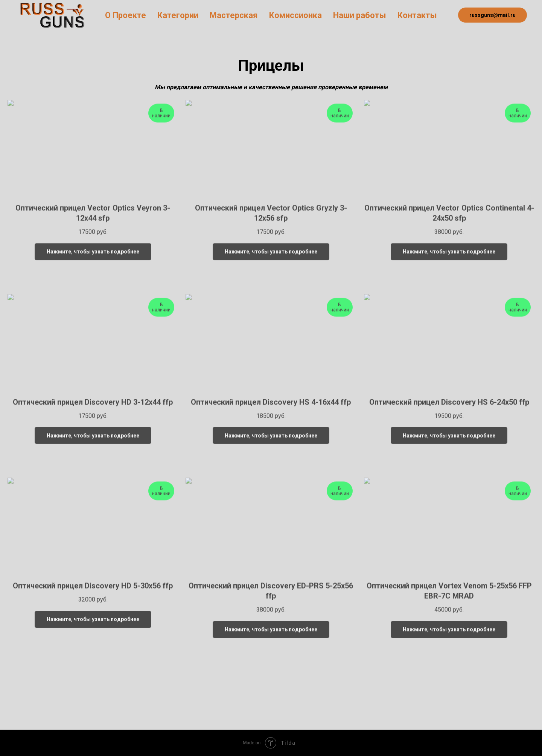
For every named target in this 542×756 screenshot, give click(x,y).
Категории (178, 15)
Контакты (417, 15)
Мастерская (234, 15)
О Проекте (126, 15)
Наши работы (360, 15)
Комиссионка (295, 15)
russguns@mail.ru (493, 15)
